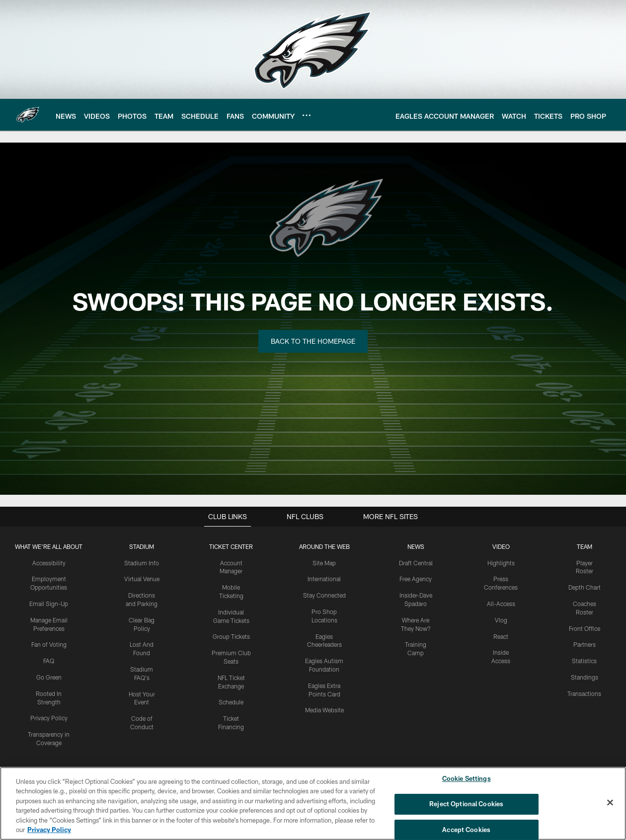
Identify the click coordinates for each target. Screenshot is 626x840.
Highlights (501, 563)
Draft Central (416, 563)
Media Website (324, 710)
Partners (585, 644)
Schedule (231, 702)
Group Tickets (231, 636)
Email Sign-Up (49, 604)
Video (501, 546)
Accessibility (49, 563)
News (416, 546)
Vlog (501, 620)
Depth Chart (585, 587)
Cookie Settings (467, 779)
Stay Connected (324, 595)
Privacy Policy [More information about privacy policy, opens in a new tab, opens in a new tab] (49, 830)
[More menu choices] (307, 115)
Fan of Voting (49, 644)
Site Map (324, 563)
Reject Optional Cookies (466, 804)
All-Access (501, 604)
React (501, 636)
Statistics (584, 661)
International (324, 579)
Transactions (584, 693)
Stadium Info (142, 563)
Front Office (585, 628)
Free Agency (416, 579)
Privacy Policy (49, 718)
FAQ (49, 661)
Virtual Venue (142, 579)
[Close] (610, 803)
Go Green (49, 677)
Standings (585, 677)
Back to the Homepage (313, 341)
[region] (313, 803)
